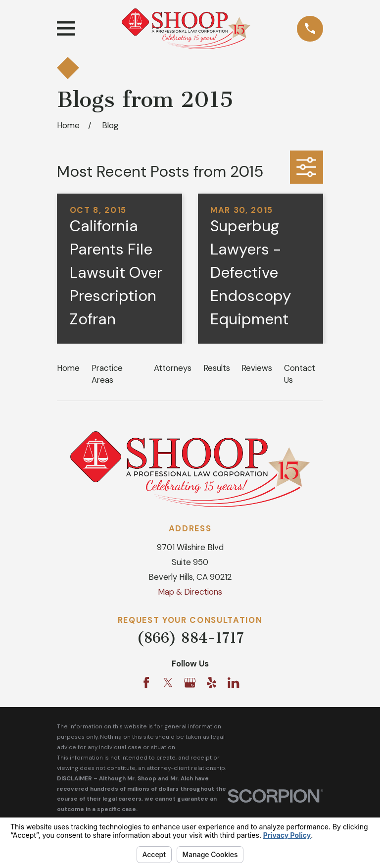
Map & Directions (190, 592)
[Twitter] (168, 683)
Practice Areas (107, 374)
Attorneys (173, 368)
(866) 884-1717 (190, 638)
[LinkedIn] (233, 683)
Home (68, 368)
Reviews (257, 368)
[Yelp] (212, 683)
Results (217, 368)
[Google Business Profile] (190, 683)
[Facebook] (146, 683)
